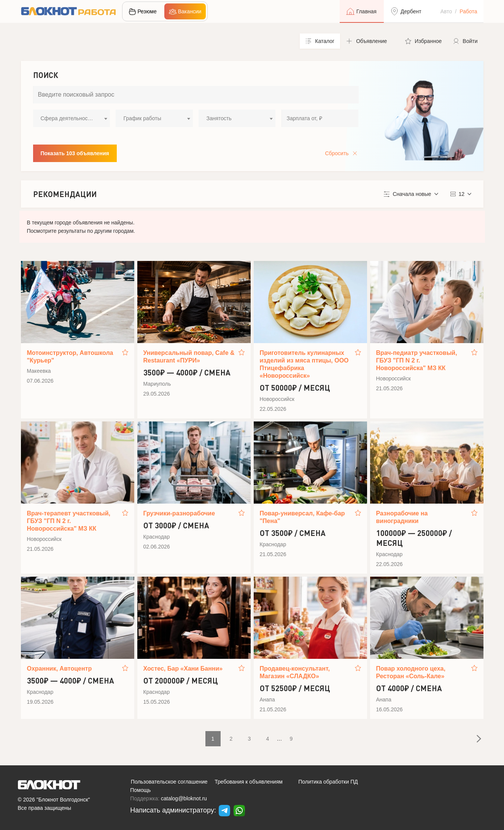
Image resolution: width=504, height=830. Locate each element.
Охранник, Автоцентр (60, 669)
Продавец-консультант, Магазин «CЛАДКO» (295, 672)
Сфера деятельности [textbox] (67, 118)
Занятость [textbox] (219, 118)
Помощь (140, 790)
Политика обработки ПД (328, 782)
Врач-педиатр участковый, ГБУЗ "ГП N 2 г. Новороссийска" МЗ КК (417, 360)
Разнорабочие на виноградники (402, 517)
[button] (370, 41)
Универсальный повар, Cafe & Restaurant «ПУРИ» (189, 357)
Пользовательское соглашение (169, 782)
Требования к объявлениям (249, 782)
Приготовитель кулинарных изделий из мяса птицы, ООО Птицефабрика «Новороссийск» (304, 364)
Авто (446, 11)
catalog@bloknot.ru (184, 798)
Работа (468, 11)
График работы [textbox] (142, 118)
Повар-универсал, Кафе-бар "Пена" (302, 517)
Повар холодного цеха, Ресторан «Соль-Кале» (411, 672)
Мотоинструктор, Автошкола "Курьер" (70, 357)
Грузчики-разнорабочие (179, 513)
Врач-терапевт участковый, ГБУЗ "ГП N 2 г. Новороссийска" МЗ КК (69, 521)
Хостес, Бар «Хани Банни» (183, 669)
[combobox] (72, 118)
